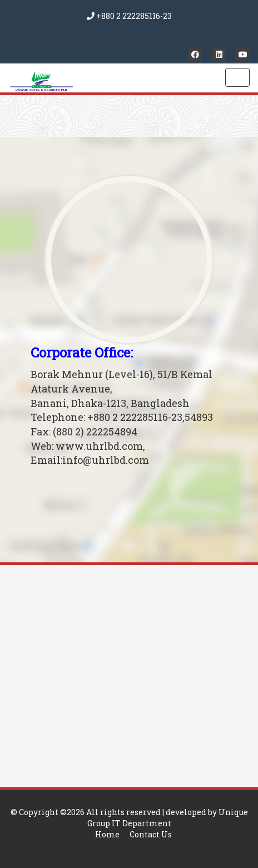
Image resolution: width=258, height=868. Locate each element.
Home (107, 834)
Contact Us (151, 834)
